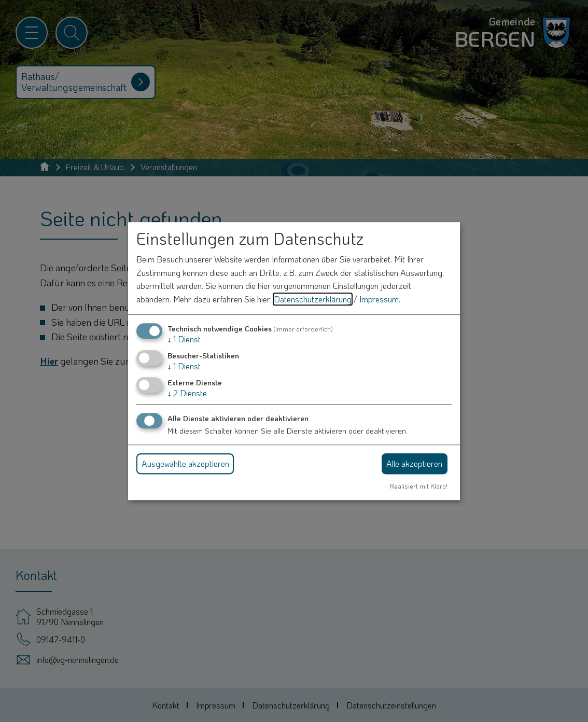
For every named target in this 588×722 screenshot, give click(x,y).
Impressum (379, 299)
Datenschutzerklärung (313, 299)
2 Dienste (187, 393)
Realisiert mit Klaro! (418, 486)
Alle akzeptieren (414, 463)
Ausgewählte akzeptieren (185, 463)
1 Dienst (184, 339)
